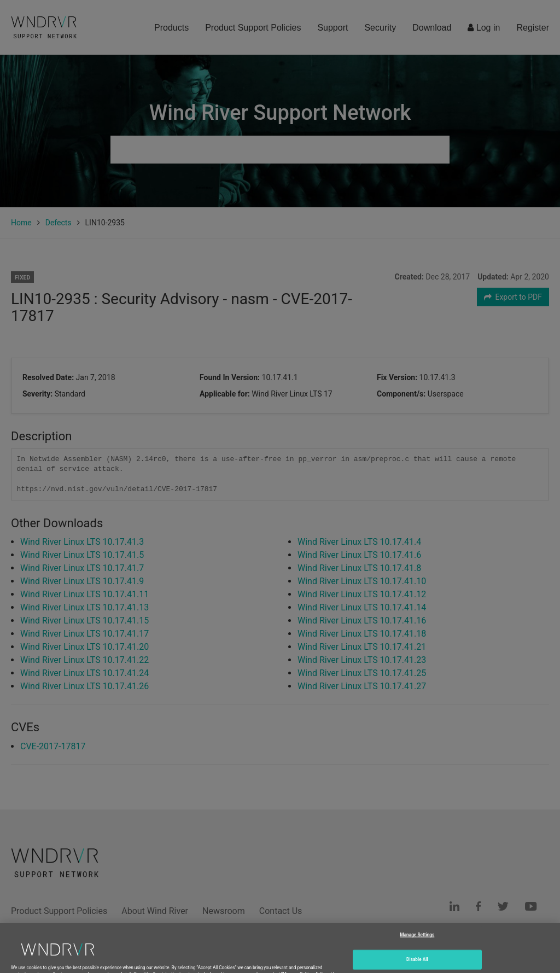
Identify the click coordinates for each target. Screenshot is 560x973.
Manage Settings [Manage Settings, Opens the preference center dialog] (417, 948)
